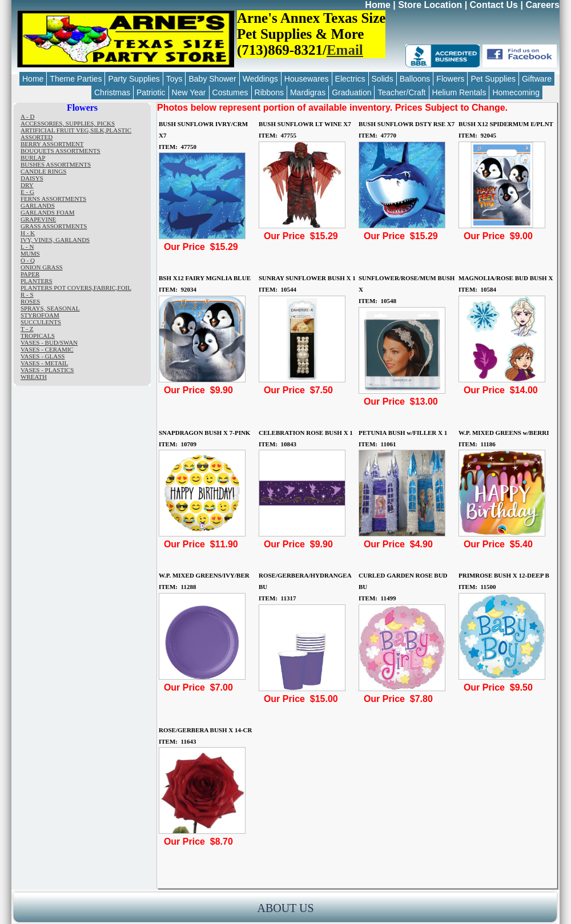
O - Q (28, 260)
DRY (27, 185)
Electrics (350, 79)
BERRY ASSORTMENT (52, 144)
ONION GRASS (42, 267)
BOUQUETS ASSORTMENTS (61, 151)
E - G (27, 192)
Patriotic (151, 92)
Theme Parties (76, 79)
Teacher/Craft (401, 92)
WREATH (34, 377)
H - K (28, 233)
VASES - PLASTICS (47, 370)
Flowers (450, 79)
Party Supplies (134, 79)
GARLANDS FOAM (47, 212)
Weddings (260, 79)
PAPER (30, 274)
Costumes (230, 92)
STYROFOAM (40, 315)
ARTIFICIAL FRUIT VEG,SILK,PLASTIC (76, 130)
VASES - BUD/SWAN (49, 342)
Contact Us (494, 5)
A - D (27, 116)
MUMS (30, 253)
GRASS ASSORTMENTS (54, 226)
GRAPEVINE (38, 219)
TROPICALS (38, 336)
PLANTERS (37, 281)
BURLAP (33, 158)
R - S (27, 294)
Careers (542, 5)
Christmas (112, 92)
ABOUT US (285, 908)
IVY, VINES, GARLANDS (55, 240)
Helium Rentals (459, 92)
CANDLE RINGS (43, 171)
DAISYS (32, 178)
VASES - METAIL (44, 363)
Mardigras (308, 92)
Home (377, 5)
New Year (189, 92)
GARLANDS (38, 205)
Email (345, 50)
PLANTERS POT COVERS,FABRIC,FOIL (76, 288)
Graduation (351, 92)
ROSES (30, 301)
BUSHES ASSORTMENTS (56, 164)
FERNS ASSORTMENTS (53, 199)
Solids (383, 79)
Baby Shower (212, 79)
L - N (27, 247)
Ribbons (269, 92)
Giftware (537, 79)
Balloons (415, 79)
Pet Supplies (493, 79)
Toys (174, 79)
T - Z (27, 329)
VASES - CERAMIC (47, 349)
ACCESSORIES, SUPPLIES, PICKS (68, 123)
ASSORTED (37, 137)
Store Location (430, 5)
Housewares (307, 79)
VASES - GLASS (43, 356)
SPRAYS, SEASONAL (50, 308)
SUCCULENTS (41, 322)
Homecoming (516, 92)
